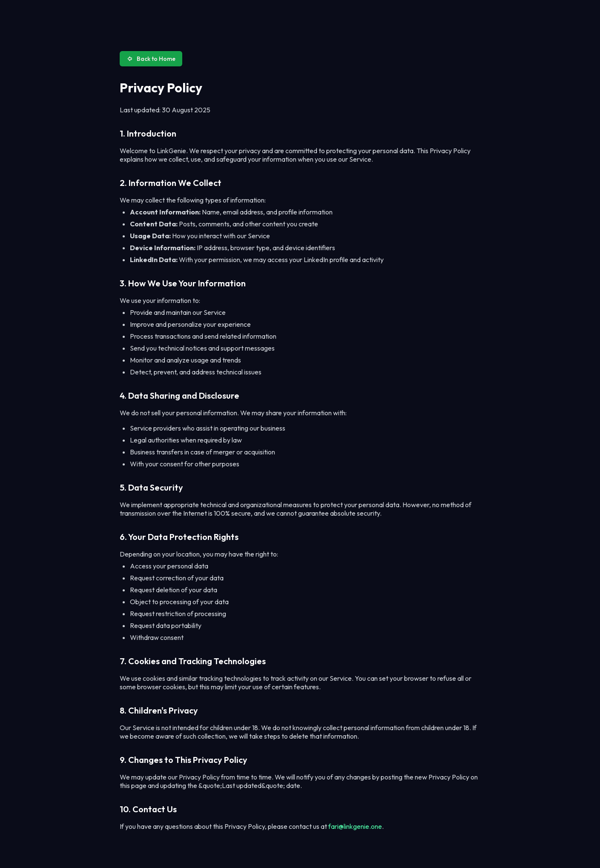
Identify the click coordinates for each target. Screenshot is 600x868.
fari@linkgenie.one (355, 826)
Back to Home (151, 59)
